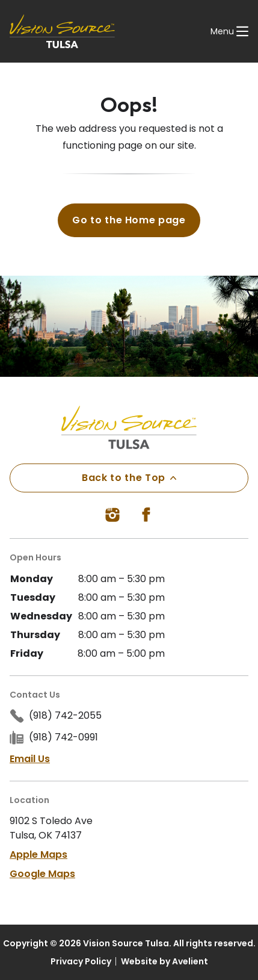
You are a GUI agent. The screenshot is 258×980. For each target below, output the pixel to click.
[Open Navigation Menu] (229, 31)
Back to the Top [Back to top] (129, 478)
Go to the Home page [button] (129, 220)
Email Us (30, 759)
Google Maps (42, 874)
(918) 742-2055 (65, 715)
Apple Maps (38, 854)
